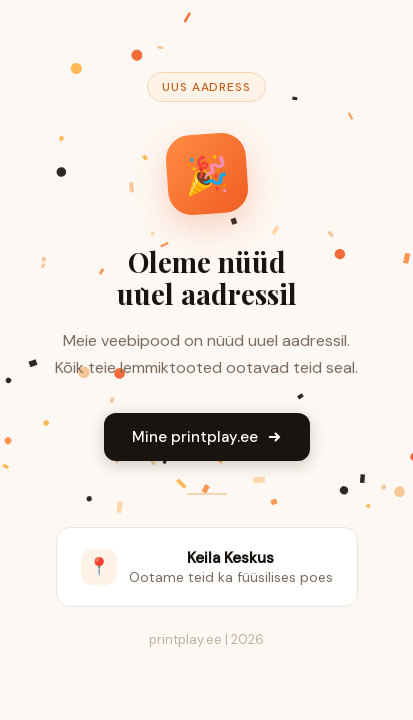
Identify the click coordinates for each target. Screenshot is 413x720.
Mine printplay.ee (207, 437)
